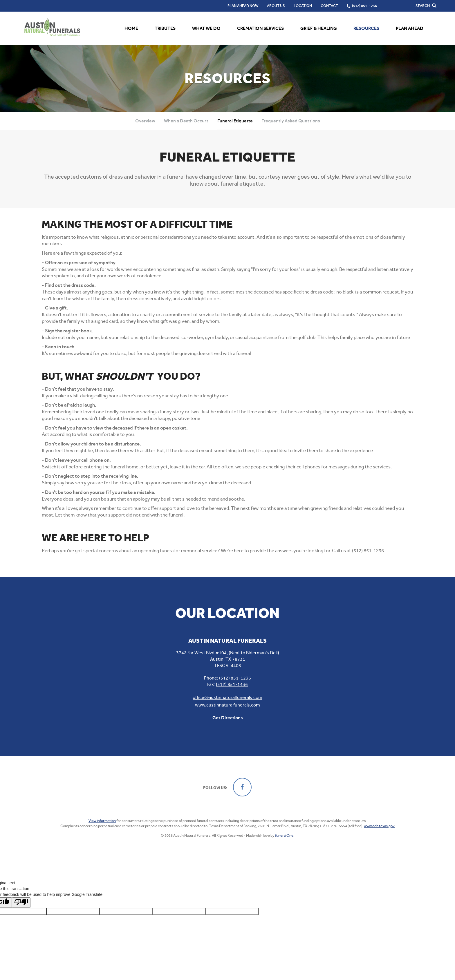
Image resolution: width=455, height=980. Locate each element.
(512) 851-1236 (235, 678)
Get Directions (228, 718)
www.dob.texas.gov (379, 826)
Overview (145, 121)
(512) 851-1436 (232, 684)
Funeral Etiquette (235, 121)
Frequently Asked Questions (291, 121)
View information (102, 821)
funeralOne (284, 835)
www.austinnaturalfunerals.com (228, 705)
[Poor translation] (21, 899)
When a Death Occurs (186, 121)
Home (131, 28)
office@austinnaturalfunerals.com (228, 697)
